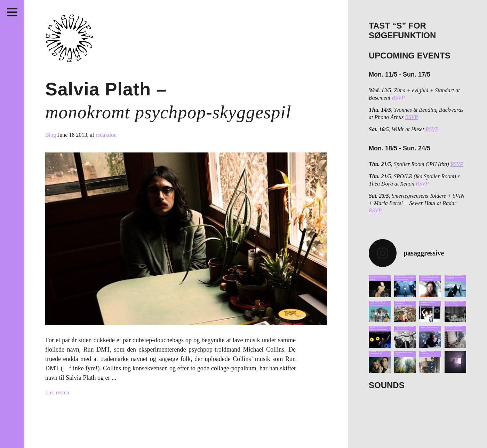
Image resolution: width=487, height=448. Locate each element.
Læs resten (57, 392)
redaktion (106, 135)
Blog (51, 135)
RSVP (398, 98)
